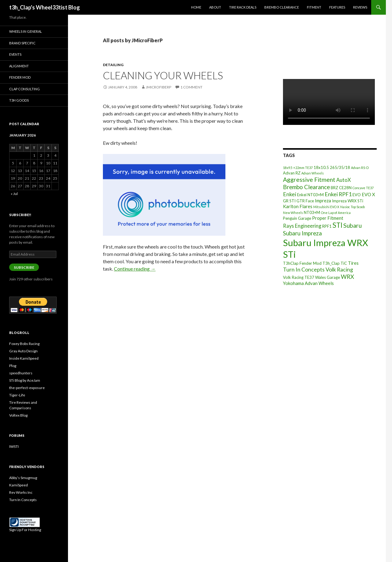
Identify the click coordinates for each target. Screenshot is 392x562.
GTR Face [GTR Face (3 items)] (305, 201)
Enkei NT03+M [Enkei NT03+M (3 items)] (310, 195)
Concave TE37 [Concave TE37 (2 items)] (363, 188)
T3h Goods (19, 100)
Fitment (314, 7)
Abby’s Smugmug (23, 478)
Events (15, 54)
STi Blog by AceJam (25, 380)
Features (337, 7)
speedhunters (21, 373)
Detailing (113, 65)
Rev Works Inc (21, 492)
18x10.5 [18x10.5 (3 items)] (321, 167)
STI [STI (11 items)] (337, 225)
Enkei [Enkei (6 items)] (290, 194)
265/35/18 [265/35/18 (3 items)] (340, 167)
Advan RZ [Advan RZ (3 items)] (292, 173)
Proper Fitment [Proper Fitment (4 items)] (328, 218)
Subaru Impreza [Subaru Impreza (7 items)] (302, 233)
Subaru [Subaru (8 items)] (352, 225)
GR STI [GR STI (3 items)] (289, 201)
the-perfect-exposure (27, 388)
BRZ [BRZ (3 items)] (334, 188)
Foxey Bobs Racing (24, 344)
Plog (13, 366)
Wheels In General (26, 31)
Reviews (360, 7)
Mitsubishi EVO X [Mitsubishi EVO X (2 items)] (326, 207)
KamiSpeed (19, 485)
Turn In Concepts (23, 500)
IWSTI (14, 446)
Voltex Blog (18, 415)
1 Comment (191, 87)
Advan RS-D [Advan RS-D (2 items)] (360, 168)
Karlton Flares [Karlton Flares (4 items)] (298, 206)
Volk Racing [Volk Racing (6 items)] (339, 269)
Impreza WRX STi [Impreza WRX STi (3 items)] (348, 201)
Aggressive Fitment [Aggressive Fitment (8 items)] (309, 180)
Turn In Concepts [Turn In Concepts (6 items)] (304, 269)
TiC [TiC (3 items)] (344, 263)
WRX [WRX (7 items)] (347, 277)
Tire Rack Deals (243, 7)
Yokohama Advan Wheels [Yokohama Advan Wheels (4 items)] (308, 283)
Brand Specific (22, 43)
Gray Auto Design (23, 351)
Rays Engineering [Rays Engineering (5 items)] (302, 226)
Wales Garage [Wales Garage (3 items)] (328, 277)
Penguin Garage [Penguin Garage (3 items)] (297, 218)
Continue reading (135, 269)
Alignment (19, 66)
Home (196, 7)
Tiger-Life (17, 395)
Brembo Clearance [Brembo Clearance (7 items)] (306, 187)
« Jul (14, 194)
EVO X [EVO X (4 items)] (368, 194)
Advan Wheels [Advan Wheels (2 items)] (313, 173)
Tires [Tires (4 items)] (353, 263)
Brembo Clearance (282, 7)
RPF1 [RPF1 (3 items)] (327, 226)
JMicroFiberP (158, 87)
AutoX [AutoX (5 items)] (344, 180)
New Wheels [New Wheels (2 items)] (293, 213)
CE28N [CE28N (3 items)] (345, 188)
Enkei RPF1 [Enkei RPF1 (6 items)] (338, 194)
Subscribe (24, 267)
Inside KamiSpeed (24, 358)
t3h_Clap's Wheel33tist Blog (45, 7)
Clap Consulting (24, 89)
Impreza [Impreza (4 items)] (323, 200)
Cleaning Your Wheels (163, 75)
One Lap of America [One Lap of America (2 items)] (336, 213)
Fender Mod (20, 77)
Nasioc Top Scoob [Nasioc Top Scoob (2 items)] (352, 207)
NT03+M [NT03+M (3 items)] (312, 212)
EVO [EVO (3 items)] (357, 195)
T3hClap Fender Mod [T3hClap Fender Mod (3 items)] (302, 263)
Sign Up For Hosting (25, 530)
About (215, 7)
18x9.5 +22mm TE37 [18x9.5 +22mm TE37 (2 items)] (298, 168)
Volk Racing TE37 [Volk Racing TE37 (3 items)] (299, 277)
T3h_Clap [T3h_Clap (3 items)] (331, 263)
